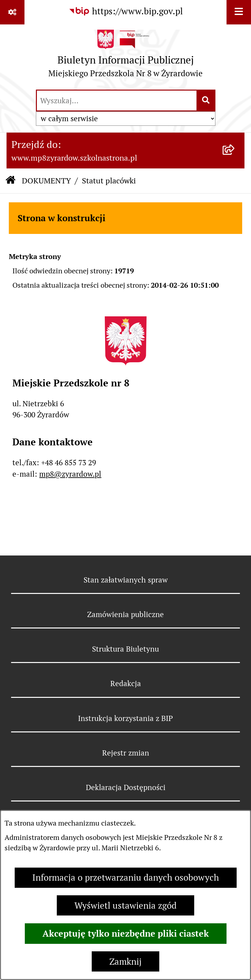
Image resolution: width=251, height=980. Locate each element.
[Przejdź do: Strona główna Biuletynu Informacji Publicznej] (10, 181)
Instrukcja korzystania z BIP (125, 718)
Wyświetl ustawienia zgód (125, 906)
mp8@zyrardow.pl (70, 474)
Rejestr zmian (126, 753)
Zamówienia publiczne (125, 614)
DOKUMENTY (46, 181)
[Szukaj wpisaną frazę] (206, 101)
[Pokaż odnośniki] (12, 12)
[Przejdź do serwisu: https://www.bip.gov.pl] (126, 12)
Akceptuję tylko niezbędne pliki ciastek (126, 933)
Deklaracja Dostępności (126, 787)
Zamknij (125, 962)
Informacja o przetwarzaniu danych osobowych (126, 878)
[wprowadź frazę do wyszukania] (117, 101)
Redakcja (126, 684)
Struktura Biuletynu (125, 649)
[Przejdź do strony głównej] (125, 56)
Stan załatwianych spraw (126, 580)
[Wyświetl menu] (239, 12)
